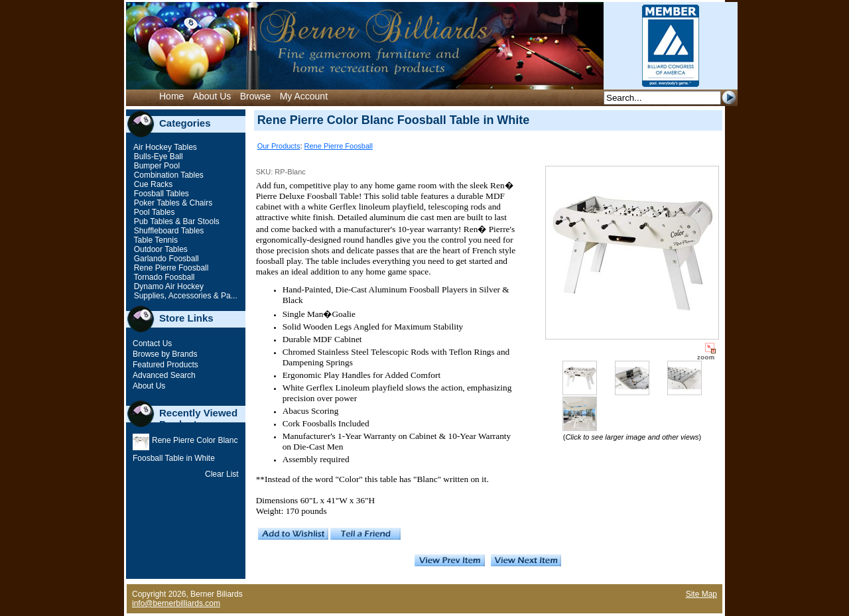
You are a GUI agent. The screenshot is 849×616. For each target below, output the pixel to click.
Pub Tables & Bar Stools (175, 221)
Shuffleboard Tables (167, 231)
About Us (212, 96)
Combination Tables (167, 175)
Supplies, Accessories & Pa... (184, 296)
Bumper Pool (156, 166)
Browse (256, 96)
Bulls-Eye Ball (157, 156)
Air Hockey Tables (164, 147)
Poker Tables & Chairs (172, 203)
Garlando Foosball (165, 259)
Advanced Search (164, 375)
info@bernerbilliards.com (176, 603)
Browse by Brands (165, 354)
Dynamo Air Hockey (167, 286)
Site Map (701, 594)
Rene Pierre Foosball (170, 268)
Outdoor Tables (160, 249)
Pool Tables (153, 212)
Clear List (222, 474)
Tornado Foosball (163, 277)
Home (171, 96)
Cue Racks (152, 184)
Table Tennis (155, 240)
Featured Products (165, 365)
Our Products (279, 146)
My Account (304, 96)
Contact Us (152, 343)
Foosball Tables (160, 194)
